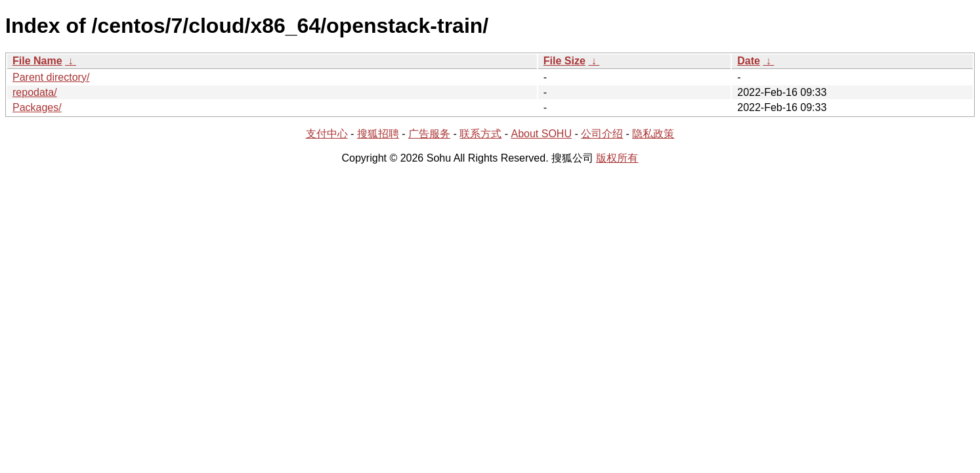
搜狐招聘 (378, 134)
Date (749, 61)
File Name (37, 61)
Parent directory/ (51, 77)
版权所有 (617, 158)
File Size (565, 61)
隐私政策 (653, 134)
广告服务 (429, 134)
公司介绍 (602, 134)
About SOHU (541, 134)
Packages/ (37, 107)
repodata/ (35, 92)
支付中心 (327, 134)
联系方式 (480, 134)
